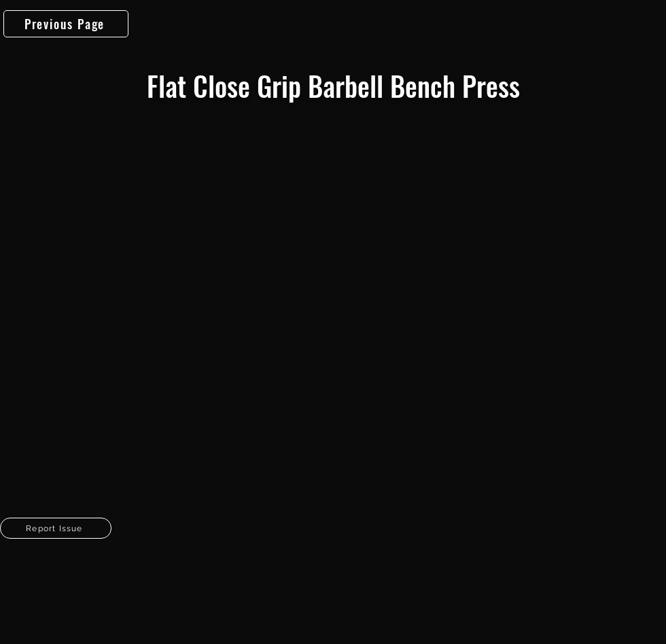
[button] (56, 528)
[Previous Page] (66, 24)
